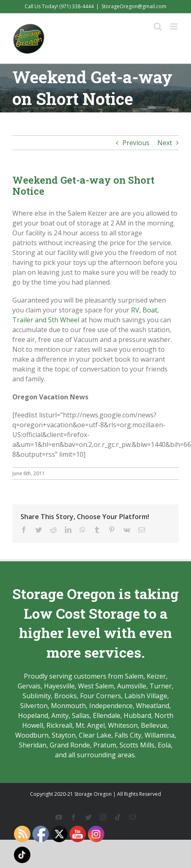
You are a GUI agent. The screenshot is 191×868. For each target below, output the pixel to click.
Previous (136, 143)
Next (165, 143)
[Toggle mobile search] (158, 26)
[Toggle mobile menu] (174, 26)
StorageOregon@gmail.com (134, 6)
